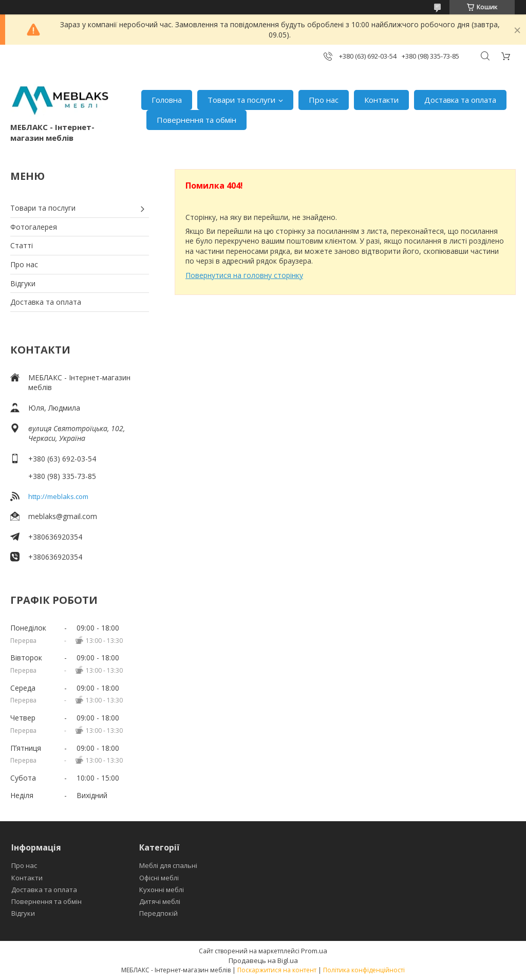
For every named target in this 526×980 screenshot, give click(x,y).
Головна (167, 100)
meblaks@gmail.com (63, 516)
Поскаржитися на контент (277, 970)
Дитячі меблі (160, 901)
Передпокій (158, 913)
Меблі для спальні (168, 865)
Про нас (324, 100)
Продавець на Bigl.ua (263, 960)
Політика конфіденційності (364, 970)
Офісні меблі (159, 878)
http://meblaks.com (58, 496)
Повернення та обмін (196, 120)
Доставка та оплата (460, 100)
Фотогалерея (34, 227)
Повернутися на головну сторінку (244, 275)
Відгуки (23, 283)
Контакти (381, 100)
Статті (22, 245)
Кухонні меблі (162, 890)
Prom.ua (314, 951)
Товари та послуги (241, 100)
